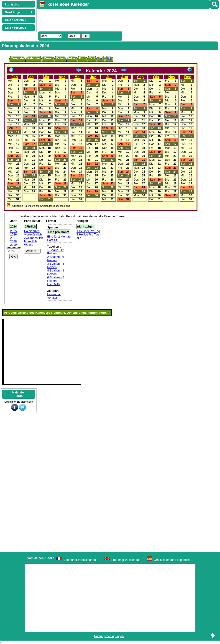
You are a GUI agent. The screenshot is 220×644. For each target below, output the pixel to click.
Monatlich (31, 241)
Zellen (60, 58)
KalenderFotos (19, 394)
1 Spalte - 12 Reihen (56, 252)
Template (17, 58)
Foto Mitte (54, 284)
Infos (72, 58)
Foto (82, 58)
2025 (14, 231)
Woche (29, 245)
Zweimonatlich (34, 238)
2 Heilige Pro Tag (88, 234)
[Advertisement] (120, 20)
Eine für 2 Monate (59, 237)
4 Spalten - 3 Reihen (56, 272)
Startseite (12, 4)
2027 (14, 238)
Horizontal (54, 294)
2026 (14, 234)
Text (92, 58)
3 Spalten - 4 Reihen (56, 265)
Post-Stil (53, 240)
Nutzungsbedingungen (109, 636)
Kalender (34, 58)
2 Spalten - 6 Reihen (56, 259)
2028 (14, 241)
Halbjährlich (32, 231)
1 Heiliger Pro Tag (88, 231)
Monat (48, 58)
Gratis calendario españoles (172, 560)
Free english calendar (126, 560)
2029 (14, 245)
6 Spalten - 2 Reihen (56, 279)
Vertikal (52, 298)
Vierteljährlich (33, 234)
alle (79, 238)
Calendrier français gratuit (81, 560)
